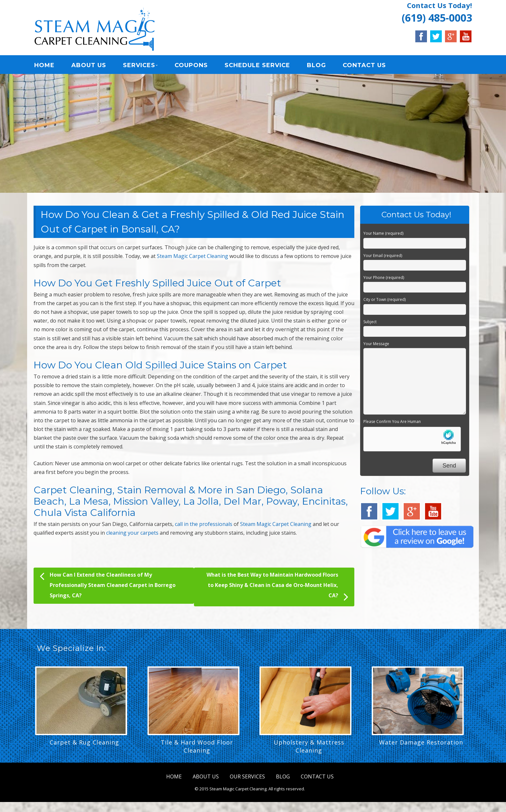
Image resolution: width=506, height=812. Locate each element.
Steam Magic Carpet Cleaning (192, 258)
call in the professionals (204, 526)
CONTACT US (364, 66)
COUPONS (191, 66)
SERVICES (139, 66)
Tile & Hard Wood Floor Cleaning (197, 749)
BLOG (316, 66)
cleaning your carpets (132, 535)
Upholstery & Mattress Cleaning (309, 749)
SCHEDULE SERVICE (257, 66)
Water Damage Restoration (421, 745)
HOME (44, 66)
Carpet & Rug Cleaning (84, 745)
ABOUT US (89, 66)
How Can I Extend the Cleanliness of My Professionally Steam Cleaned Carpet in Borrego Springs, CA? (108, 586)
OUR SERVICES (247, 779)
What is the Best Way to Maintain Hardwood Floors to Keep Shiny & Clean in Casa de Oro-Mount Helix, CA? (277, 589)
